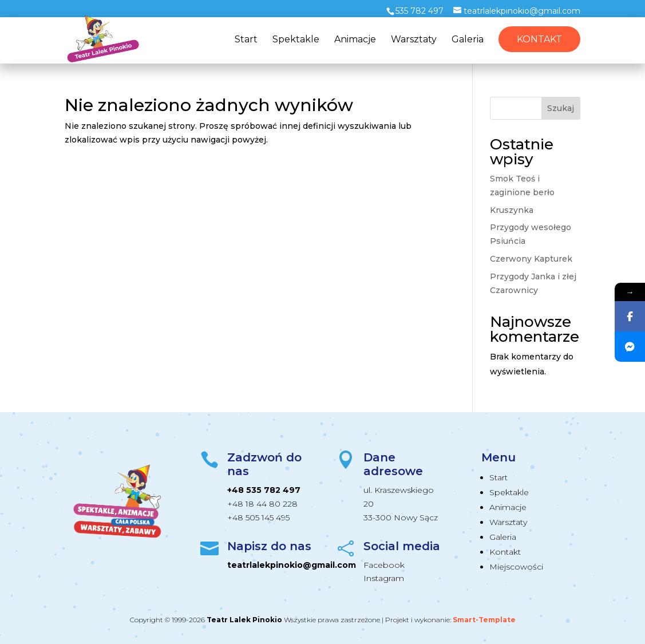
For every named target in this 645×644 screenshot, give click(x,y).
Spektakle (296, 40)
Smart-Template (484, 620)
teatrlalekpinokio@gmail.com (292, 565)
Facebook (384, 565)
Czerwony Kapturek (531, 259)
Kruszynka (512, 210)
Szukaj (561, 108)
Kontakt (539, 39)
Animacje (355, 40)
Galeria (468, 40)
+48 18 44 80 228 (262, 504)
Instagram (384, 578)
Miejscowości (516, 567)
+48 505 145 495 (258, 517)
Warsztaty (414, 40)
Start (246, 40)
